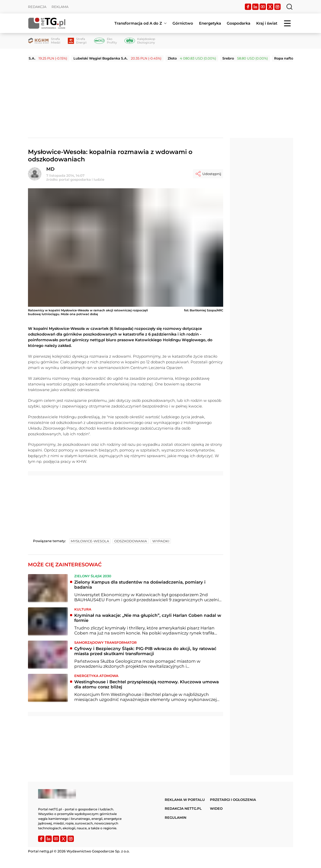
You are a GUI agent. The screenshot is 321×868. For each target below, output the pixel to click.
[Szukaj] (289, 7)
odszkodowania (131, 541)
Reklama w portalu (185, 800)
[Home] (47, 23)
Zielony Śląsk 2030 (93, 576)
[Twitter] (270, 7)
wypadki (161, 541)
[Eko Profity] (105, 41)
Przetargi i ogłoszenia (233, 800)
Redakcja (37, 7)
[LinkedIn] (255, 7)
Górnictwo (183, 23)
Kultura (83, 609)
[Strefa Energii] (77, 41)
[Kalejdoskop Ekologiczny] (140, 41)
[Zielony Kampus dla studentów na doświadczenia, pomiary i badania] (48, 588)
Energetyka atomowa (96, 676)
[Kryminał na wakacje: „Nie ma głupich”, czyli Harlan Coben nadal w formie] (48, 621)
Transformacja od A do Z (138, 23)
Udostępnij (208, 174)
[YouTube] (263, 7)
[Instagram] (277, 7)
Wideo (216, 809)
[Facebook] (248, 7)
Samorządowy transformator (105, 643)
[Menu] (288, 23)
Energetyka (210, 23)
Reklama (60, 7)
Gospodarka (239, 23)
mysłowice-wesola (90, 541)
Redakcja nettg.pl (183, 809)
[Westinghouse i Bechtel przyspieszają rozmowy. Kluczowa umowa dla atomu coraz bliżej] (48, 688)
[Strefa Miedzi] (44, 41)
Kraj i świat (267, 23)
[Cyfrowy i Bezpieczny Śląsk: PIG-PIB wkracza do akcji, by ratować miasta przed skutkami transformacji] (48, 655)
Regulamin (176, 818)
